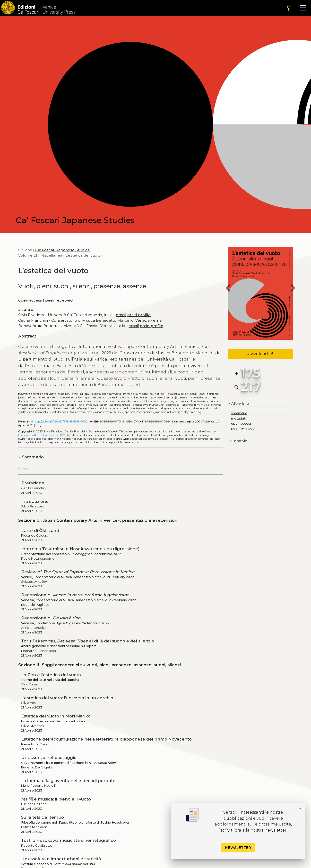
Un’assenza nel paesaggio (49, 758)
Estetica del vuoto (44, 394)
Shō (82, 405)
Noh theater (41, 397)
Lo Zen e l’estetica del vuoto (51, 675)
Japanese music (120, 405)
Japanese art (163, 412)
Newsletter (238, 848)
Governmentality (70, 397)
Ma (103, 401)
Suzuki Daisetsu (39, 412)
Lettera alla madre (135, 394)
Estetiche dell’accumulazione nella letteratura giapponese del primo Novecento (106, 739)
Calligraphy (166, 408)
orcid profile (139, 315)
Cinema (216, 405)
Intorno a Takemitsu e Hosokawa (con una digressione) (80, 549)
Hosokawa (198, 401)
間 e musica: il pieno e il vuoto (56, 799)
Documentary (28, 401)
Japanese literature (52, 405)
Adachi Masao (49, 401)
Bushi (118, 412)
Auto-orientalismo (145, 408)
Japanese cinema (161, 397)
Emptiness (55, 408)
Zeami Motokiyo (119, 397)
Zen (54, 397)
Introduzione (35, 501)
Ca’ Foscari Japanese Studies (62, 250)
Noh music (183, 408)
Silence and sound (205, 408)
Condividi (238, 441)
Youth (22, 412)
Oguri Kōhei (198, 394)
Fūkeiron (64, 394)
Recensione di (75, 595)
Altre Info (239, 404)
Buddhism (104, 408)
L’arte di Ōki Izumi (40, 531)
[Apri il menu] (303, 8)
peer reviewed (59, 300)
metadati (239, 418)
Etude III (72, 405)
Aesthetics (173, 405)
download (260, 354)
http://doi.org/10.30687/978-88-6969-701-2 (61, 421)
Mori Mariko (122, 408)
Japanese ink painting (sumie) (195, 397)
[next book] (293, 289)
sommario (239, 413)
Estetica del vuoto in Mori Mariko (56, 716)
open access (30, 300)
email (121, 315)
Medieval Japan (97, 405)
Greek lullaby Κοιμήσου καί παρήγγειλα (96, 394)
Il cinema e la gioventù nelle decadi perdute (68, 781)
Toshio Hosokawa (81, 412)
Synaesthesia (103, 412)
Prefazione (33, 483)
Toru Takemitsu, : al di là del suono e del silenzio (88, 641)
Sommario (31, 457)
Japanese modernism (138, 412)
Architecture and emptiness (79, 401)
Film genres (140, 397)
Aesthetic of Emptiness (79, 408)
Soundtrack (158, 394)
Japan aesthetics (95, 397)
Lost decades (60, 412)
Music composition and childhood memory (137, 401)
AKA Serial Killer (178, 394)
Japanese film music (195, 405)
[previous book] (228, 289)
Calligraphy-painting (187, 412)
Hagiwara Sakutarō (33, 408)
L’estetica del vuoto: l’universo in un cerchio (67, 698)
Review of (78, 572)
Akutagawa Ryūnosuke (148, 405)
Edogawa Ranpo (179, 401)
